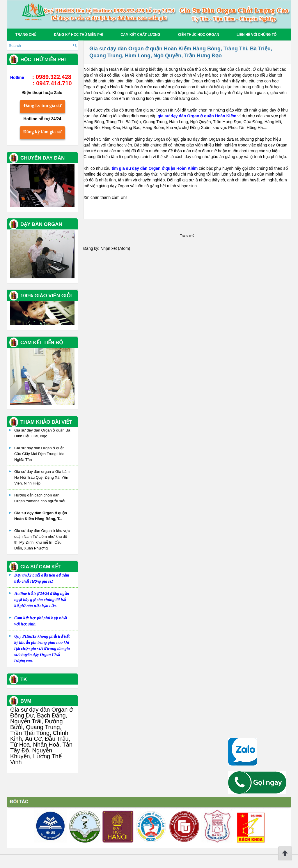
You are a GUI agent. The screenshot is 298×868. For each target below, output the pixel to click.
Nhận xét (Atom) (115, 248)
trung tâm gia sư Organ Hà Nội (153, 110)
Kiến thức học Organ (198, 35)
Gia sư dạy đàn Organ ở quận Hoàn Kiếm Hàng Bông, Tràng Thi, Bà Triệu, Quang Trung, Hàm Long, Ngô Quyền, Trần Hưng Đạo (181, 52)
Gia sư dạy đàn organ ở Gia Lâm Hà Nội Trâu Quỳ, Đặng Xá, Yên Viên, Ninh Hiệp (42, 477)
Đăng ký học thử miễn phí (78, 35)
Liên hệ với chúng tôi (257, 35)
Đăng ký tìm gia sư (42, 106)
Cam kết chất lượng (140, 35)
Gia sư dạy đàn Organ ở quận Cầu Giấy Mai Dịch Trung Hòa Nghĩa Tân (39, 454)
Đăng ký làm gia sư (43, 132)
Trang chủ (26, 35)
